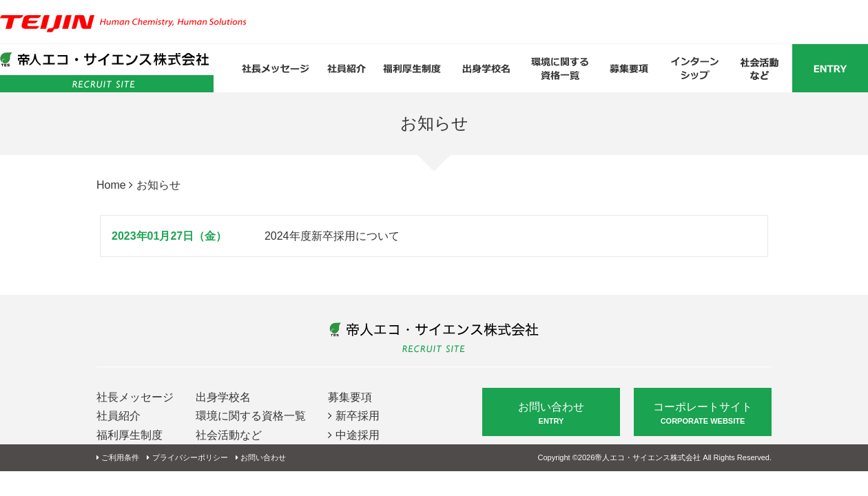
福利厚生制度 (130, 435)
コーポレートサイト (703, 414)
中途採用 (358, 435)
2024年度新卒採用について (332, 236)
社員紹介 (118, 416)
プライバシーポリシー (190, 457)
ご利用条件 (120, 457)
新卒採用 (358, 416)
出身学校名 (223, 397)
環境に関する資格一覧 (251, 416)
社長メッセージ (135, 397)
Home (111, 185)
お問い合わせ (551, 414)
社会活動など (229, 435)
